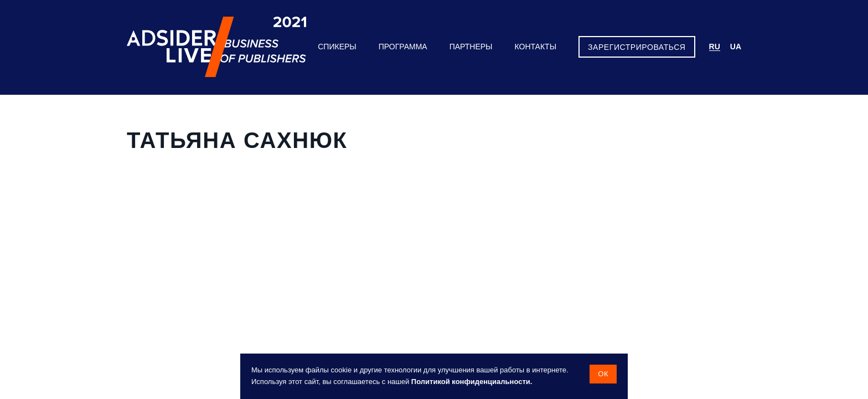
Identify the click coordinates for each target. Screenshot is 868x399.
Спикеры (337, 47)
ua (736, 47)
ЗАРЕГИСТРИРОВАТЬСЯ (637, 47)
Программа (403, 47)
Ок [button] (603, 374)
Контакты (536, 47)
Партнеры (471, 47)
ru (715, 47)
